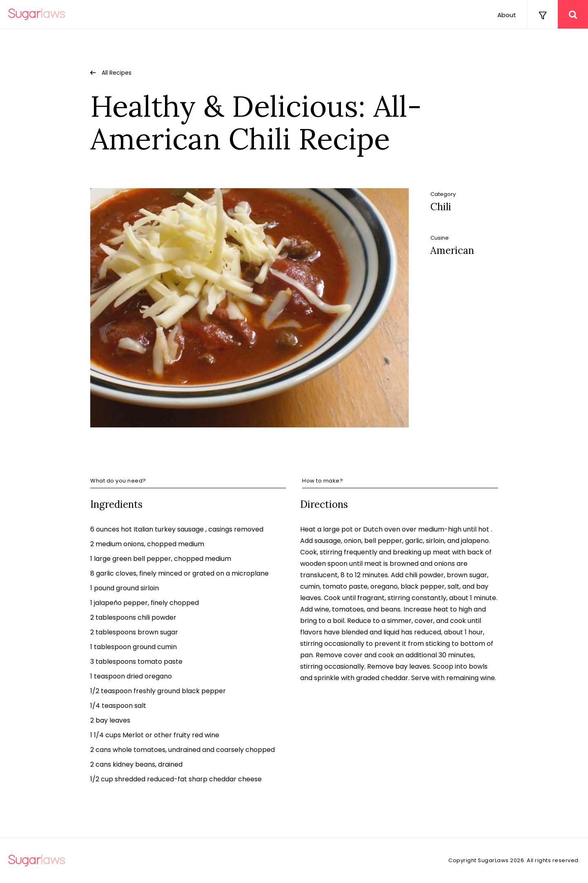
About (507, 15)
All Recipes (117, 73)
